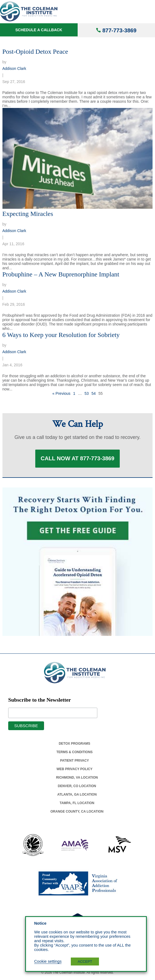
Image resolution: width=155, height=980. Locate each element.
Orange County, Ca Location (77, 813)
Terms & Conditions (74, 753)
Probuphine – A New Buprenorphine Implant (61, 274)
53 (87, 393)
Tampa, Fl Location (77, 804)
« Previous (61, 393)
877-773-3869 (119, 30)
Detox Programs (74, 745)
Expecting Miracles (28, 214)
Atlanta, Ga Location (77, 796)
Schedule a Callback (39, 30)
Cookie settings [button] (48, 961)
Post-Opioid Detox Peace (35, 52)
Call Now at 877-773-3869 (78, 459)
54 (94, 393)
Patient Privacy (74, 762)
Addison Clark (14, 68)
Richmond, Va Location (77, 779)
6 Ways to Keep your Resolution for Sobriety (61, 335)
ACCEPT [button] (85, 962)
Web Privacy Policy (75, 770)
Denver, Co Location (77, 787)
